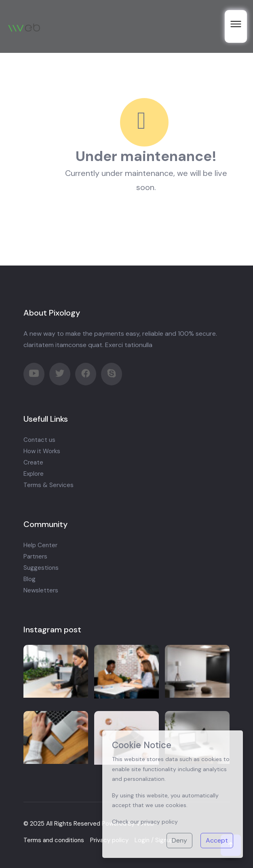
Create (33, 462)
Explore (34, 474)
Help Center (40, 545)
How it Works (42, 451)
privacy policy (159, 822)
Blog (30, 579)
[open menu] (236, 26)
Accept (217, 840)
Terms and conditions (54, 840)
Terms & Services (48, 485)
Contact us (39, 440)
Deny (179, 840)
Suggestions (41, 568)
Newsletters (41, 590)
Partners (35, 556)
